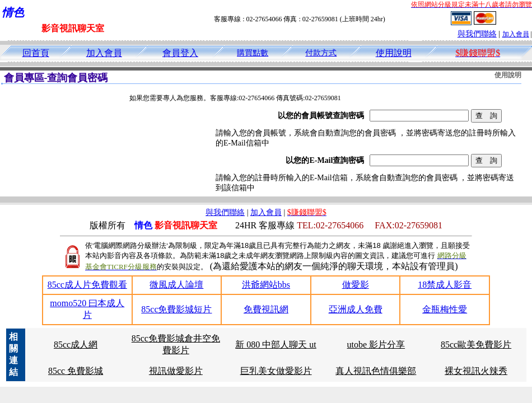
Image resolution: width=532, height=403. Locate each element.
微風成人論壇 (176, 285)
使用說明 (394, 53)
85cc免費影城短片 (176, 309)
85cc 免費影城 (76, 371)
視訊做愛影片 (176, 371)
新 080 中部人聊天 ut (276, 345)
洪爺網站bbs (266, 285)
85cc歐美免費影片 (476, 345)
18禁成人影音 (445, 285)
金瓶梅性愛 (445, 309)
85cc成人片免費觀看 (87, 285)
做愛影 (356, 285)
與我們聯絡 (477, 34)
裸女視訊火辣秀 (476, 371)
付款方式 (321, 53)
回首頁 (36, 53)
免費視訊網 (266, 309)
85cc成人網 (76, 345)
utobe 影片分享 (376, 345)
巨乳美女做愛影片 (276, 371)
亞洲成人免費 (356, 309)
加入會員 (516, 34)
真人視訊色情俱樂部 (376, 371)
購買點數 (253, 53)
